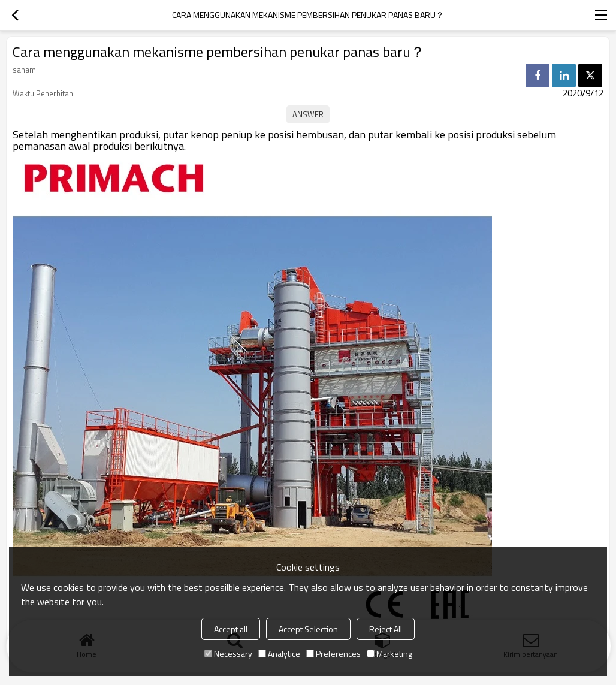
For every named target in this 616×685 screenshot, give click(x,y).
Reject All (386, 629)
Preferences (333, 654)
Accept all (231, 629)
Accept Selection (308, 629)
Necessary (228, 654)
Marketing (389, 654)
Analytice (279, 654)
